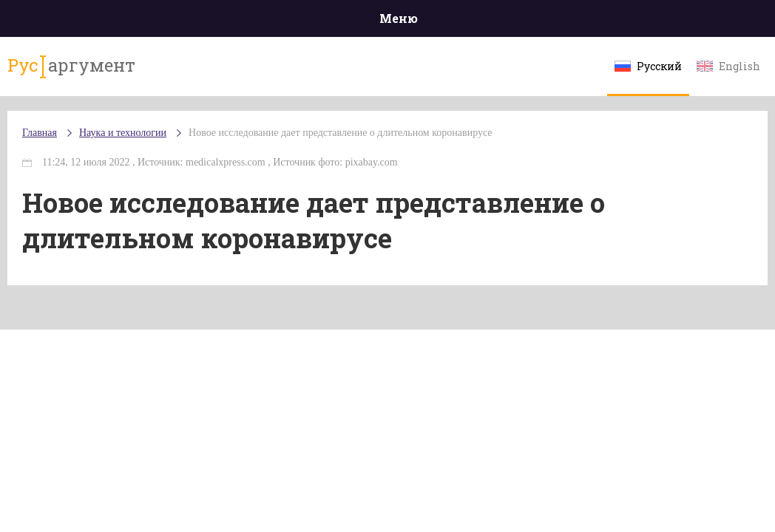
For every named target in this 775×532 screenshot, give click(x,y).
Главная (40, 133)
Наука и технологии (123, 133)
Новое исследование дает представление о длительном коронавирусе (340, 133)
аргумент (71, 66)
